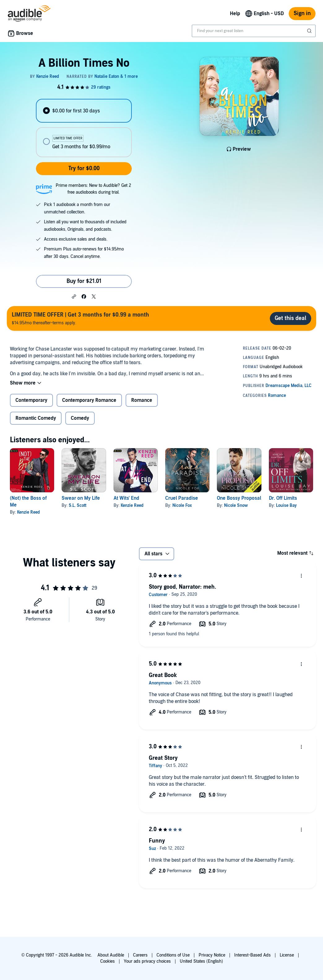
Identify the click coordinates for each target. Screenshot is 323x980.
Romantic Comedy (36, 418)
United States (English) (201, 961)
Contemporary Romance (89, 400)
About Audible (111, 955)
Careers (140, 955)
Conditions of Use (173, 955)
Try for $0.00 (84, 168)
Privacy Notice (212, 955)
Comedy (80, 418)
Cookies (108, 961)
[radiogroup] (84, 128)
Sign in (302, 13)
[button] (74, 296)
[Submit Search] (310, 31)
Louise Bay (286, 505)
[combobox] (254, 31)
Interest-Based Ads (252, 955)
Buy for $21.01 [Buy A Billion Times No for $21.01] (84, 281)
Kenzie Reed (28, 512)
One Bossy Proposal (239, 498)
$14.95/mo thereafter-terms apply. (80, 318)
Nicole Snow (236, 505)
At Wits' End (126, 498)
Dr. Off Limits (283, 498)
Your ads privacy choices (147, 961)
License (287, 955)
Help (235, 14)
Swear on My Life (81, 498)
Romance (142, 400)
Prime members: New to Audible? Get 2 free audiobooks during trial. (93, 189)
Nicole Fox (182, 505)
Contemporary (31, 400)
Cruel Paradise (182, 498)
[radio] (84, 111)
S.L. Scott (78, 505)
